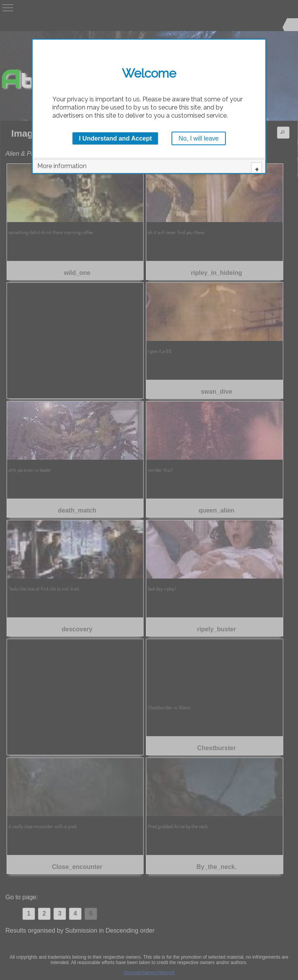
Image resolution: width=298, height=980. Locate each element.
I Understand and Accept (115, 138)
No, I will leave (198, 138)
